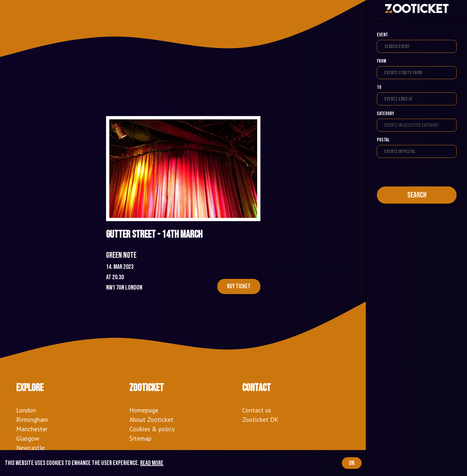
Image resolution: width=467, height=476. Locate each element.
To (379, 87)
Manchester (32, 429)
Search (417, 195)
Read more (152, 463)
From (382, 61)
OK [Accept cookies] (352, 463)
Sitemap (140, 438)
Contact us (257, 410)
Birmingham (32, 419)
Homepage (144, 410)
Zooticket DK (260, 419)
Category (385, 114)
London (26, 410)
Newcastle (30, 448)
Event (382, 35)
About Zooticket (151, 419)
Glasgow (28, 438)
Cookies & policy (152, 429)
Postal (383, 140)
